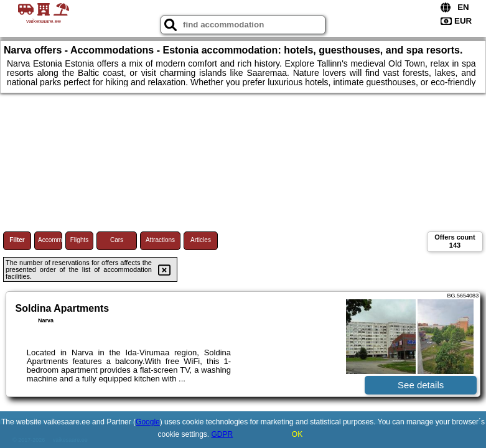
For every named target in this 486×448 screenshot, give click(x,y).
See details (421, 385)
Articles (201, 240)
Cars (117, 240)
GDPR (222, 434)
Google (148, 422)
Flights (79, 240)
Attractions (160, 240)
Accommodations (50, 240)
